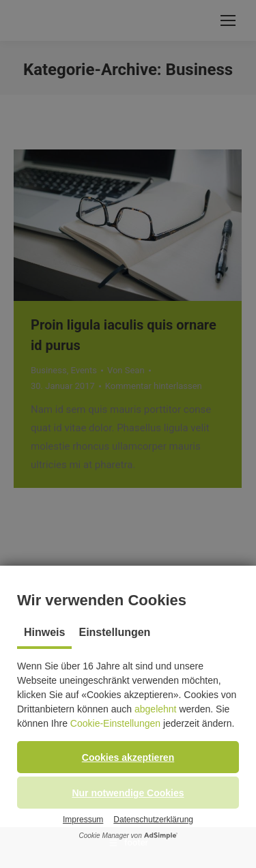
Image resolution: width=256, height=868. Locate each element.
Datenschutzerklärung (153, 820)
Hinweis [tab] (44, 632)
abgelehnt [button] (156, 709)
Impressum (83, 820)
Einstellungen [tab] (114, 632)
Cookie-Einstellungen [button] (115, 723)
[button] (128, 757)
